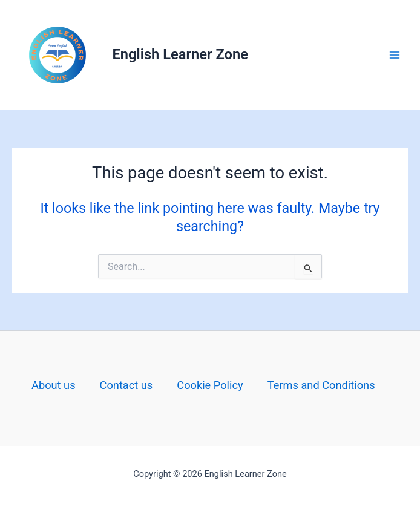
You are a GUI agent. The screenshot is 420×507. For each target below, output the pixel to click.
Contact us (126, 385)
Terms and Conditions (321, 385)
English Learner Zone (180, 54)
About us (54, 385)
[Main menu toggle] (395, 55)
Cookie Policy (210, 385)
